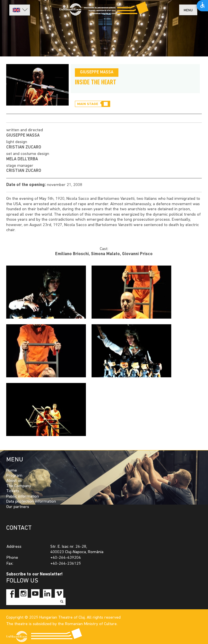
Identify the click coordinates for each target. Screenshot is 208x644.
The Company (19, 486)
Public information (23, 497)
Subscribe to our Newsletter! (34, 574)
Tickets (13, 491)
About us (14, 481)
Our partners (18, 507)
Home (12, 471)
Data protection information (31, 502)
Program (14, 476)
